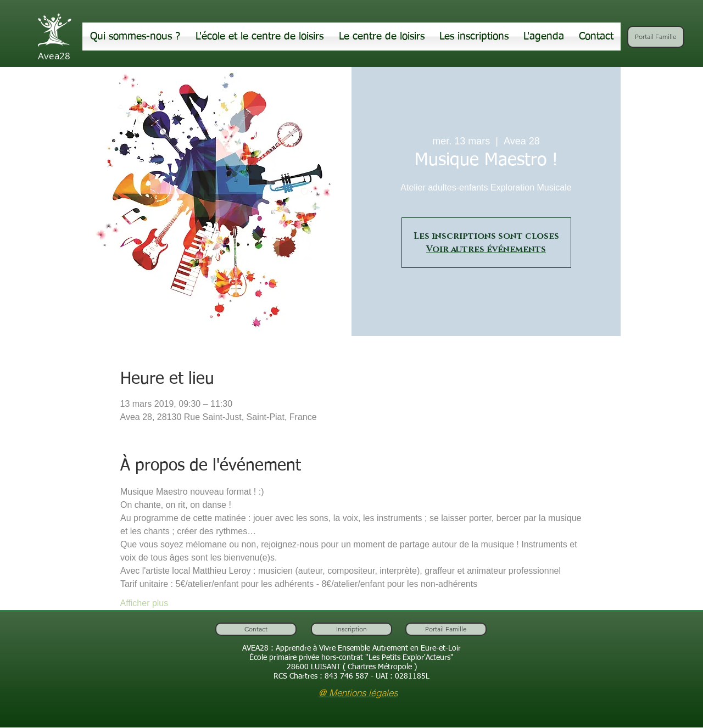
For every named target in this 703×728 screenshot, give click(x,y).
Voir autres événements (486, 249)
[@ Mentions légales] (358, 692)
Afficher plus (144, 603)
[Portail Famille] (656, 37)
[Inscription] (351, 629)
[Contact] (256, 629)
